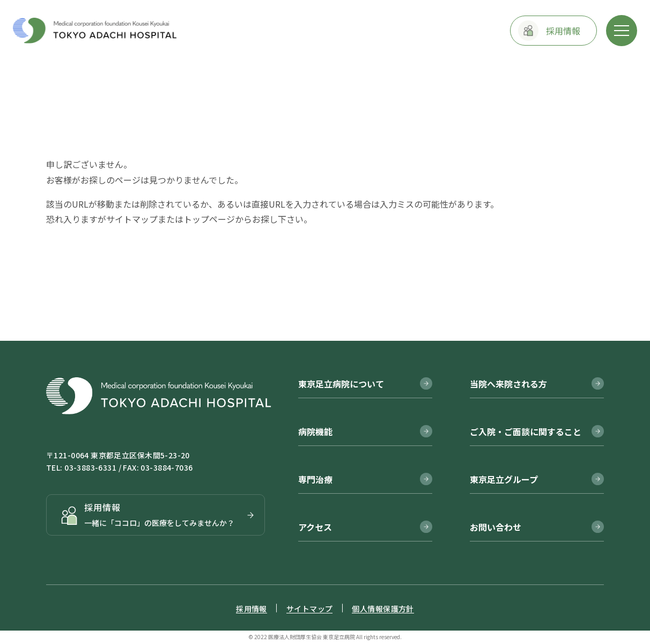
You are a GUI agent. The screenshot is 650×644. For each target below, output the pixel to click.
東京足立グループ (504, 479)
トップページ (209, 219)
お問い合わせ (496, 527)
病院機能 (315, 431)
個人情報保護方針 (383, 609)
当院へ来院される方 (508, 384)
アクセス (315, 527)
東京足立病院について (341, 384)
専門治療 (315, 479)
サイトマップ (132, 219)
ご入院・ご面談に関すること (526, 431)
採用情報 (252, 609)
